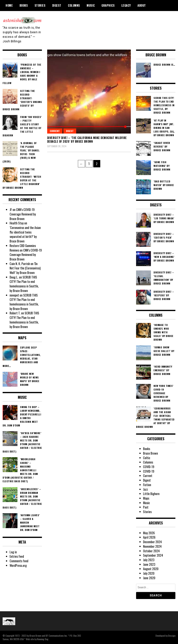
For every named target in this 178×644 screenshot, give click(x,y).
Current (55, 131)
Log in (13, 552)
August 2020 (151, 569)
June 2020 (149, 578)
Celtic (147, 458)
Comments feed (19, 561)
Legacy (126, 5)
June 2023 (149, 564)
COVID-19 (149, 467)
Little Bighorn (151, 494)
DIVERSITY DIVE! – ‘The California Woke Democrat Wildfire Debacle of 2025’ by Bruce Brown (87, 140)
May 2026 (149, 533)
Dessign (172, 636)
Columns (74, 5)
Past (146, 507)
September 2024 (153, 555)
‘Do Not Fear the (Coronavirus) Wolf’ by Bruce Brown (25, 268)
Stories (40, 5)
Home (9, 5)
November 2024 (152, 546)
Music (91, 5)
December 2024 (152, 542)
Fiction (147, 485)
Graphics (108, 5)
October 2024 (151, 551)
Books (24, 5)
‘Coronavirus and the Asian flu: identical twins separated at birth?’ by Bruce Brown (25, 234)
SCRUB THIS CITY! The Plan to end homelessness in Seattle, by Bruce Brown (24, 284)
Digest (57, 5)
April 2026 (149, 537)
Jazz (146, 489)
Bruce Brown (150, 453)
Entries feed (17, 556)
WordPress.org (18, 565)
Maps (146, 498)
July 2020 (149, 573)
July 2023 (149, 560)
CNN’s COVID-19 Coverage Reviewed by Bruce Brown (23, 214)
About (142, 5)
